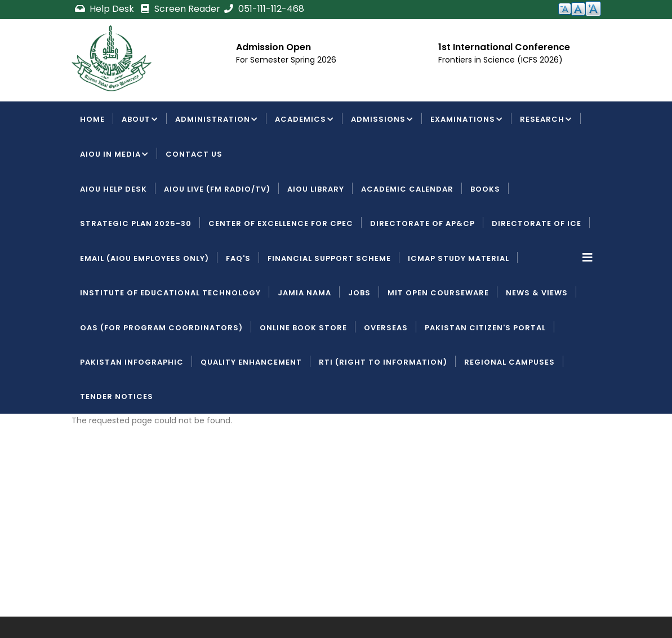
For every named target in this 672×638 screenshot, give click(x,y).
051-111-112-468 (264, 9)
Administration (217, 120)
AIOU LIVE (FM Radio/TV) (217, 189)
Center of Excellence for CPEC (281, 223)
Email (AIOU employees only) (144, 258)
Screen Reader (180, 9)
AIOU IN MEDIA (114, 155)
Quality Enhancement (251, 362)
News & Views (537, 293)
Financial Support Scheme (329, 258)
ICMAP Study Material (459, 258)
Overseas (386, 328)
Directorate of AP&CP (422, 223)
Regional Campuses (509, 362)
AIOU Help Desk (114, 189)
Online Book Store (303, 328)
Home (92, 119)
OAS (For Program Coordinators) (161, 328)
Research (546, 120)
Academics (304, 120)
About (140, 120)
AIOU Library (316, 189)
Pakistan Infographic (132, 362)
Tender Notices (117, 396)
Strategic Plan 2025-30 (136, 223)
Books (485, 189)
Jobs (359, 293)
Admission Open (273, 47)
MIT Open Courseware (438, 293)
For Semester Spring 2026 (286, 60)
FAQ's (238, 258)
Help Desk (105, 9)
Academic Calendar (407, 189)
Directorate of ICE (537, 223)
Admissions (382, 120)
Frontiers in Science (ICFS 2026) (500, 60)
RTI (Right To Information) (383, 362)
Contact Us (194, 154)
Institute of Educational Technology (170, 293)
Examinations (467, 120)
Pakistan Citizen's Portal (485, 328)
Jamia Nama (304, 293)
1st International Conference (504, 47)
